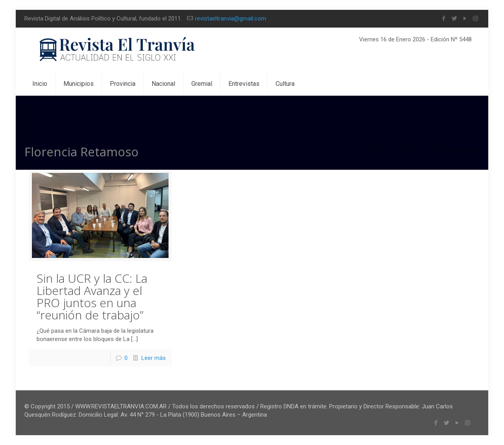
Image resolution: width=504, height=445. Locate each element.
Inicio (373, 150)
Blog (404, 150)
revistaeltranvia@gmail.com (231, 19)
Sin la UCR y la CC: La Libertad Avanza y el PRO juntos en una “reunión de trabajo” (92, 297)
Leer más (154, 358)
